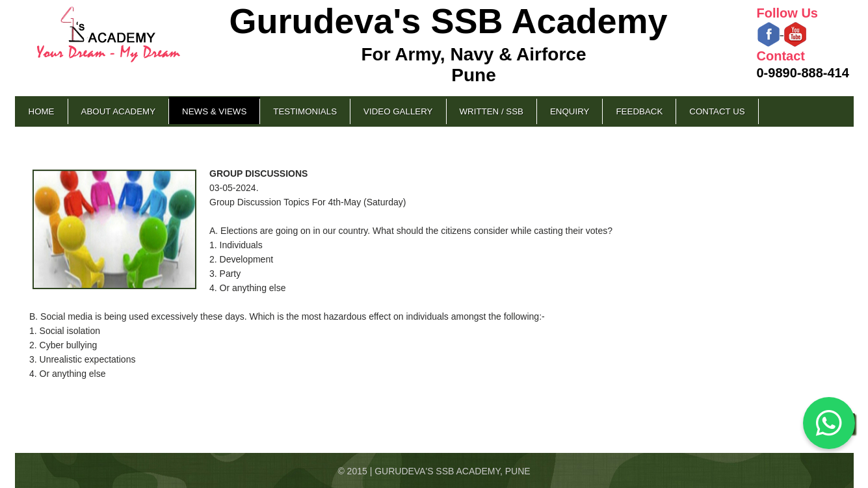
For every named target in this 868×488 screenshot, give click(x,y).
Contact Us (717, 111)
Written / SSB (492, 111)
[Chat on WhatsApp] (829, 423)
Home (42, 111)
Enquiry (570, 111)
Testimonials (305, 111)
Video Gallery (398, 111)
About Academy (119, 111)
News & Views (214, 111)
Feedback (639, 111)
